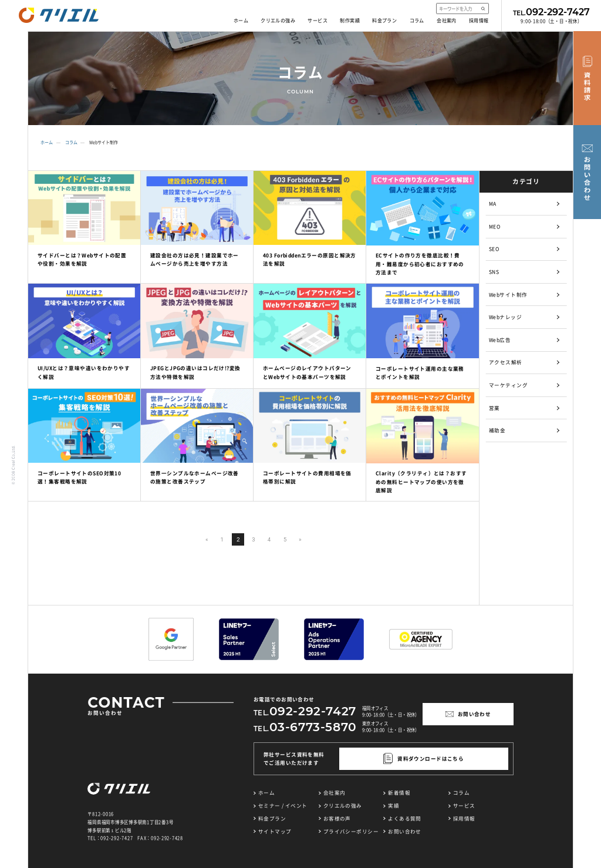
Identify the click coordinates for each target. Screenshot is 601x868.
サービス (318, 21)
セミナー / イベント (283, 805)
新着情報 (399, 793)
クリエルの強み (278, 21)
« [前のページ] (207, 539)
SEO (494, 249)
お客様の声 (337, 818)
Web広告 (500, 340)
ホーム (241, 21)
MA (493, 203)
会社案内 (447, 21)
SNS (494, 272)
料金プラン (384, 21)
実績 (394, 805)
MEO (494, 226)
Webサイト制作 (508, 295)
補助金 (497, 430)
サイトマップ (275, 831)
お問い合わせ (405, 831)
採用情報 (479, 21)
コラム (417, 21)
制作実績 (350, 21)
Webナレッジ (505, 317)
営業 (494, 408)
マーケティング (508, 385)
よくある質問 (405, 818)
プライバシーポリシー (351, 831)
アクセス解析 (506, 362)
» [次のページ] (300, 539)
